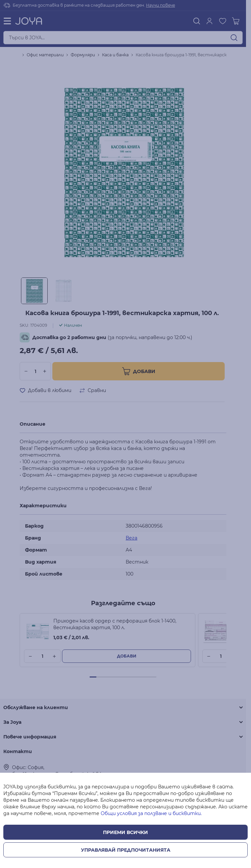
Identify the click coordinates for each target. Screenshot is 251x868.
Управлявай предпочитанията (126, 850)
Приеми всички (125, 832)
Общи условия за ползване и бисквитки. (151, 813)
